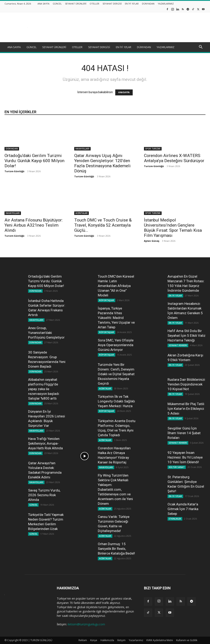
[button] (201, 47)
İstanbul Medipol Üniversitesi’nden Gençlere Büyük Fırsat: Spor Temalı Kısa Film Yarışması (173, 228)
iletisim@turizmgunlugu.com (86, 624)
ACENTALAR (82, 213)
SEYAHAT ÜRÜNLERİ (76, 4)
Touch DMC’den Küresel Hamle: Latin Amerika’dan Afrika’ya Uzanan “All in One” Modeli (116, 286)
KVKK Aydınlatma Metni (160, 640)
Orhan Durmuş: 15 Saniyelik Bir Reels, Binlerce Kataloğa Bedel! (116, 549)
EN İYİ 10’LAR (132, 4)
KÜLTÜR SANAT (177, 467)
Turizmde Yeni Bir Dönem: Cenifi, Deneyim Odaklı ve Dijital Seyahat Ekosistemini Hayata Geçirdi (116, 374)
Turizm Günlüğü (14, 171)
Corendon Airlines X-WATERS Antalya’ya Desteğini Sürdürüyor (174, 158)
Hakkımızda (107, 640)
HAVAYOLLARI (82, 149)
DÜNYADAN (148, 4)
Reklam (83, 640)
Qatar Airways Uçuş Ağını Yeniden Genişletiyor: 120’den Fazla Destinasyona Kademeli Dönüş (102, 163)
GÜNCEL (57, 4)
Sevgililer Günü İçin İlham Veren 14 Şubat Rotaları (184, 433)
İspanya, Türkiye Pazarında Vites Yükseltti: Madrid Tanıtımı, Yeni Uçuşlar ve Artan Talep (116, 318)
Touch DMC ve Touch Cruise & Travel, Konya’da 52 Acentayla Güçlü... (103, 225)
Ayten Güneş (152, 241)
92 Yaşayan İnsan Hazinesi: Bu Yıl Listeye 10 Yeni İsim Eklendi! (185, 457)
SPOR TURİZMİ (153, 149)
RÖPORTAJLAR (107, 300)
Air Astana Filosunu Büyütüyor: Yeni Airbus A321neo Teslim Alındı (34, 225)
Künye (94, 640)
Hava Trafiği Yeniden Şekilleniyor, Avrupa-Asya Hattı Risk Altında (45, 443)
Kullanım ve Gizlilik (187, 640)
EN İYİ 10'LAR (175, 296)
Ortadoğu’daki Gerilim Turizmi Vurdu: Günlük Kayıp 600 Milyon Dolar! (34, 161)
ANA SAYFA (43, 4)
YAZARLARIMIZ (166, 4)
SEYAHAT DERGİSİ (112, 4)
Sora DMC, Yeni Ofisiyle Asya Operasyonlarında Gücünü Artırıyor (116, 345)
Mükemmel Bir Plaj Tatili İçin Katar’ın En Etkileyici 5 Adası (186, 409)
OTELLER (94, 4)
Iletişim (121, 640)
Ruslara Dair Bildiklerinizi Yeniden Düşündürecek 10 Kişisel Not (186, 384)
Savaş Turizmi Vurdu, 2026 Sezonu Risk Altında (44, 495)
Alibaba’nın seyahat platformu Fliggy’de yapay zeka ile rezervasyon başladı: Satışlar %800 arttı (44, 389)
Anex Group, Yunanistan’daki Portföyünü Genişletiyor (46, 333)
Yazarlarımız (136, 640)
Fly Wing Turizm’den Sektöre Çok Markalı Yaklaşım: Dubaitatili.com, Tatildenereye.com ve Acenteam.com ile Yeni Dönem (115, 489)
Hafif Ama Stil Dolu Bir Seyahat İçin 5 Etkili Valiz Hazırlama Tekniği (187, 336)
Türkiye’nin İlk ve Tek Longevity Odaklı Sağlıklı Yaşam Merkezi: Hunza (116, 401)
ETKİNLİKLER (175, 519)
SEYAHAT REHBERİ (178, 345)
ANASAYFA (124, 92)
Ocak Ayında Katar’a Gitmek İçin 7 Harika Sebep (183, 509)
